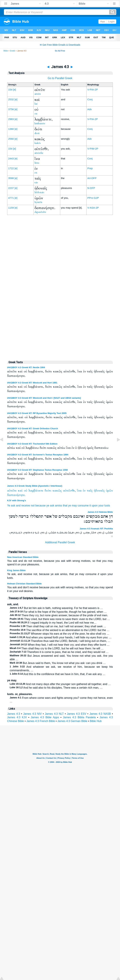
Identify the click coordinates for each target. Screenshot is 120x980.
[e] (15, 90)
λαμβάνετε (36, 491)
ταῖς (90, 491)
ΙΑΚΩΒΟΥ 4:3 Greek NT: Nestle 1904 (26, 367)
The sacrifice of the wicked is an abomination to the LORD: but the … (60, 630)
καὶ (20, 491)
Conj (90, 99)
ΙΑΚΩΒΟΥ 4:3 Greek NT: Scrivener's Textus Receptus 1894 (38, 455)
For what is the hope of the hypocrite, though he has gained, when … (58, 612)
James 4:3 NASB (100, 714)
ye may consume (78, 506)
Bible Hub (96, 721)
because (41, 506)
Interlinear (56, 486)
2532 (11, 99)
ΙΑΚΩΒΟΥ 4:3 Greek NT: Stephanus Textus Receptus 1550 (37, 470)
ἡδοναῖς (99, 491)
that (65, 506)
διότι (48, 491)
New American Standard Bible (23, 557)
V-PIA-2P (93, 90)
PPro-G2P (93, 198)
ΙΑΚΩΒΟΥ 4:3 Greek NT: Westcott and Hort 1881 (32, 383)
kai (36, 104)
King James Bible (16, 570)
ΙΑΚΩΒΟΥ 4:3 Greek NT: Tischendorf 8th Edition (32, 444)
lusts (107, 506)
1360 (11, 129)
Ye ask (11, 506)
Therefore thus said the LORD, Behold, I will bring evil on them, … (60, 641)
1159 (11, 208)
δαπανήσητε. (16, 495)
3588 (11, 178)
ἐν (84, 491)
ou (36, 114)
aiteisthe (39, 153)
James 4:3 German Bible (72, 721)
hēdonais (39, 192)
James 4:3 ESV (76, 714)
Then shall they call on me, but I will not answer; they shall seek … (58, 626)
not (33, 506)
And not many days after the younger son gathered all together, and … (60, 684)
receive (26, 506)
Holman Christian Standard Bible (24, 584)
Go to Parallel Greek (60, 78)
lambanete (40, 123)
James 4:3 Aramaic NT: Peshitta (96, 529)
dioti (37, 133)
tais (36, 182)
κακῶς (57, 491)
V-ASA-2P (93, 208)
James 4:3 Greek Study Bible (22, 486)
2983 (11, 119)
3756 (11, 109)
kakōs (38, 143)
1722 (11, 168)
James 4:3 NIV (32, 714)
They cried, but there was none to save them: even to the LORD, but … (60, 619)
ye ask (50, 506)
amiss (58, 506)
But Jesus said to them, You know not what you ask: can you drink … (58, 663)
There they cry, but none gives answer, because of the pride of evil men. (59, 615)
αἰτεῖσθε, (69, 491)
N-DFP (91, 188)
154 (10, 90)
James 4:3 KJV (17, 717)
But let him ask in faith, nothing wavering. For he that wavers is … (56, 608)
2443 (11, 158)
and (18, 506)
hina (37, 163)
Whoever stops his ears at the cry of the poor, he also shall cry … (59, 634)
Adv (90, 109)
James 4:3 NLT (54, 714)
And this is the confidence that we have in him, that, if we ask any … (58, 674)
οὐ (26, 491)
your (101, 506)
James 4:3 (14, 714)
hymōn (38, 202)
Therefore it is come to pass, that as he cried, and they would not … (59, 652)
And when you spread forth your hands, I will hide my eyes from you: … (61, 637)
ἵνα (79, 491)
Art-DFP (92, 178)
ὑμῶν (109, 491)
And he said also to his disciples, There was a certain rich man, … (56, 688)
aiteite (38, 94)
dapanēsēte (40, 212)
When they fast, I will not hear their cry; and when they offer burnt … (60, 645)
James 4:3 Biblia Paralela (79, 717)
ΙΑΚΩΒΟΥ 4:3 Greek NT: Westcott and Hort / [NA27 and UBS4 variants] (44, 398)
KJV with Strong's (17, 500)
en (36, 173)
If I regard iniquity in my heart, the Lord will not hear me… (53, 623)
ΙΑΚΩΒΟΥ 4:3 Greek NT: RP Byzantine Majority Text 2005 (37, 413)
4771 (11, 198)
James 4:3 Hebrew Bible (100, 512)
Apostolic (44, 486)
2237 (11, 188)
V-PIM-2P (93, 149)
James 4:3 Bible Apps (45, 717)
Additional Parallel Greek (60, 542)
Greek (12, 51)
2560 (11, 139)
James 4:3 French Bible (41, 721)
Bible (6, 51)
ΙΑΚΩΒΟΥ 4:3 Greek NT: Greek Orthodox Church (33, 428)
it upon (93, 506)
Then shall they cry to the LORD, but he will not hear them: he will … (57, 648)
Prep (90, 168)
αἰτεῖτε (12, 491)
